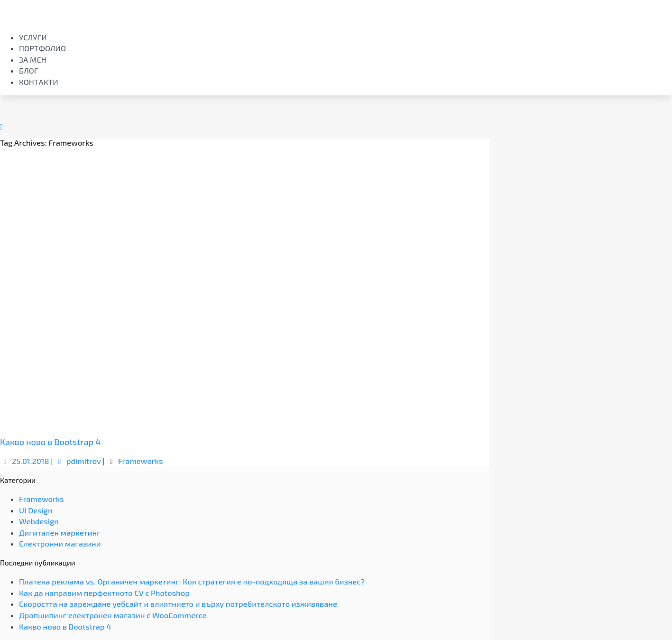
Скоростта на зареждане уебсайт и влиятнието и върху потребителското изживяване (178, 604)
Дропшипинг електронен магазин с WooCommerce (113, 615)
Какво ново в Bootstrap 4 (50, 442)
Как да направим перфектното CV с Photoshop (104, 593)
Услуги (33, 37)
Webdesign (39, 521)
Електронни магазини (60, 543)
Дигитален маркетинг (60, 533)
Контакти (39, 82)
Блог (28, 70)
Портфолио (42, 48)
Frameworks (141, 461)
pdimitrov (78, 461)
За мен (33, 60)
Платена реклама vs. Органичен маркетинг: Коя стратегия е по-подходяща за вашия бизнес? (192, 581)
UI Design (36, 510)
